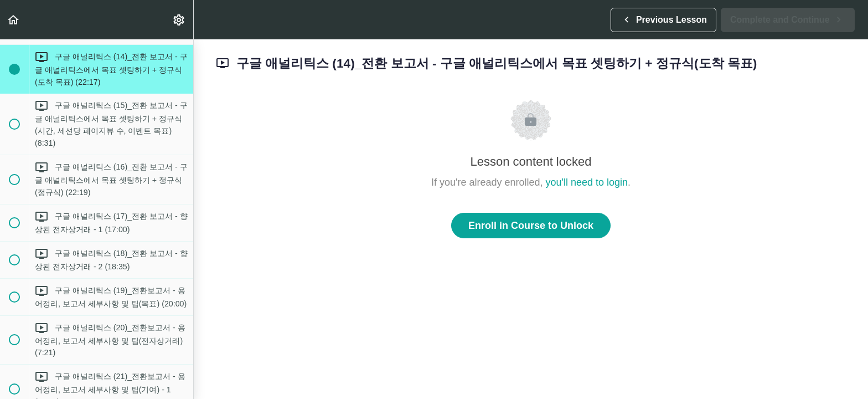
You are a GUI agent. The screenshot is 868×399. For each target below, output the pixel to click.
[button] (14, 20)
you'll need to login (587, 182)
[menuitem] (179, 20)
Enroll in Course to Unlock (531, 226)
